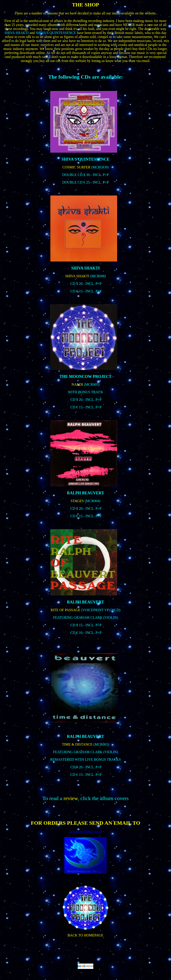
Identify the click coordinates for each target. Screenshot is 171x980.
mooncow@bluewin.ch (85, 831)
